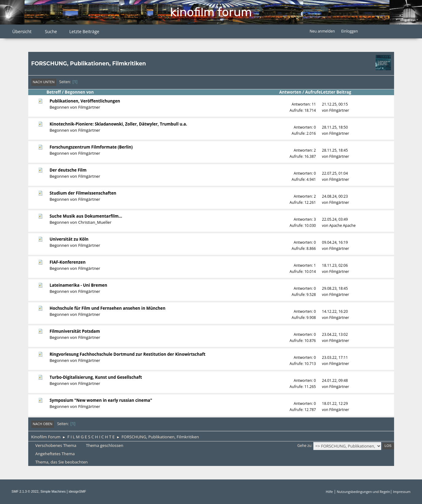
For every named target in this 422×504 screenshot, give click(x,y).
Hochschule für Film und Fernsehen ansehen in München (108, 308)
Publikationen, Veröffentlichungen (85, 101)
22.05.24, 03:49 (335, 219)
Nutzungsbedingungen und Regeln (363, 492)
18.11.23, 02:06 (335, 265)
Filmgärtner (89, 107)
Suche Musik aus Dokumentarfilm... (86, 216)
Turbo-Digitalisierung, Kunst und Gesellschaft (96, 377)
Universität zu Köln (69, 239)
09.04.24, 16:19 (335, 242)
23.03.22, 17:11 (335, 357)
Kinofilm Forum (211, 12)
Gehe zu (304, 446)
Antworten (290, 92)
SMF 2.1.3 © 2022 (25, 491)
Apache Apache (343, 225)
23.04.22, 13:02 (335, 334)
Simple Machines (53, 491)
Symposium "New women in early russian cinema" (101, 400)
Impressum (402, 492)
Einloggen (350, 31)
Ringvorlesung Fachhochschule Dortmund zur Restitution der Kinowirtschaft (128, 354)
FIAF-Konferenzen (68, 262)
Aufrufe (313, 92)
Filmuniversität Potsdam (75, 331)
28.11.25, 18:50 (335, 127)
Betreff (54, 92)
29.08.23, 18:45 (335, 288)
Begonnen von (79, 92)
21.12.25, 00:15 (335, 104)
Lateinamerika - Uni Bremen (79, 285)
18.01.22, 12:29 (335, 403)
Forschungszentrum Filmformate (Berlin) (91, 147)
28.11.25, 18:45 (335, 150)
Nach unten (44, 82)
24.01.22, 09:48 (335, 380)
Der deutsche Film (68, 170)
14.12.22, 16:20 (335, 311)
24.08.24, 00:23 (335, 196)
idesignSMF (77, 491)
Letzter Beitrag (339, 92)
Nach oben (43, 424)
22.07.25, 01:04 (335, 173)
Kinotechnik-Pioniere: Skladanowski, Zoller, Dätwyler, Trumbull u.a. (118, 124)
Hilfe (329, 492)
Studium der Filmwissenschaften (83, 193)
